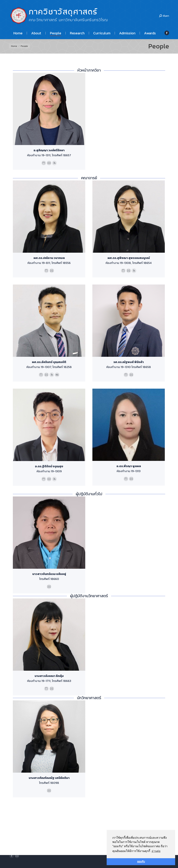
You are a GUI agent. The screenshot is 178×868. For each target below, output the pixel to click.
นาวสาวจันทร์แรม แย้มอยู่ (49, 574)
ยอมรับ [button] (141, 862)
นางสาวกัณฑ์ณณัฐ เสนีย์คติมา (49, 778)
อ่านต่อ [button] (156, 851)
